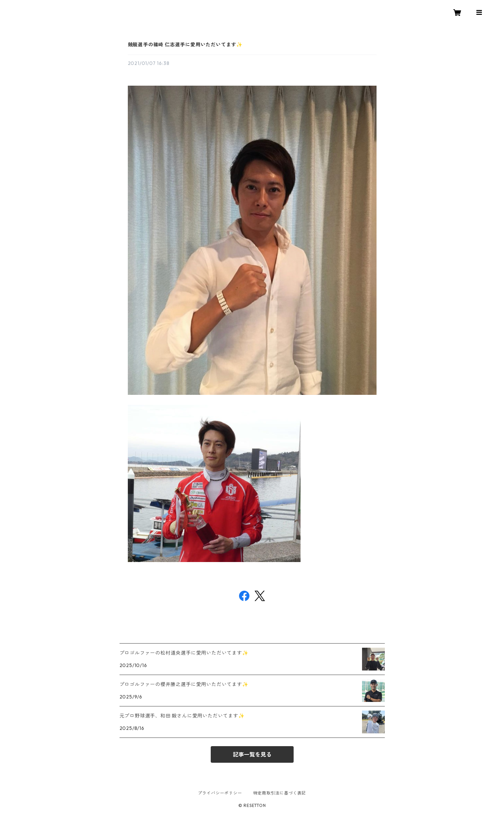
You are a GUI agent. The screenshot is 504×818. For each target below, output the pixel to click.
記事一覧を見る (252, 754)
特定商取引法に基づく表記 (280, 793)
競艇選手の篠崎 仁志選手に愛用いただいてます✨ (185, 45)
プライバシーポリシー (220, 793)
